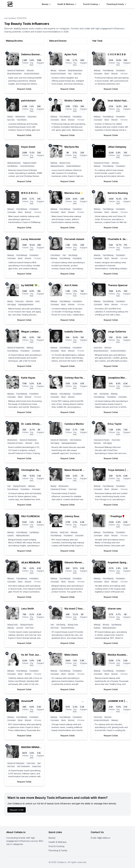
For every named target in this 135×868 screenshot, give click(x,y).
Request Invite (17, 810)
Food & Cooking (56, 846)
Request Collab (24, 89)
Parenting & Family (58, 850)
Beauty (52, 838)
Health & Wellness (58, 842)
